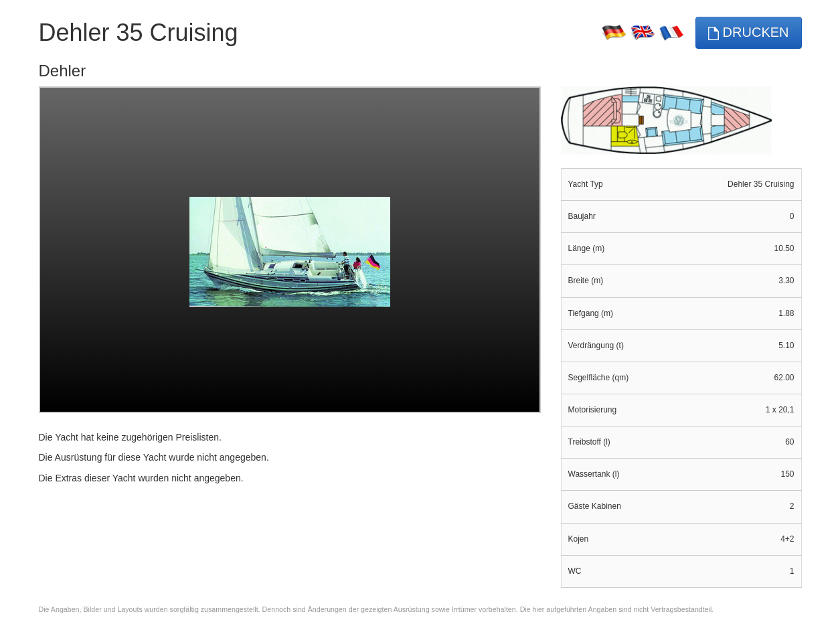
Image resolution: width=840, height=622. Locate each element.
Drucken (748, 32)
